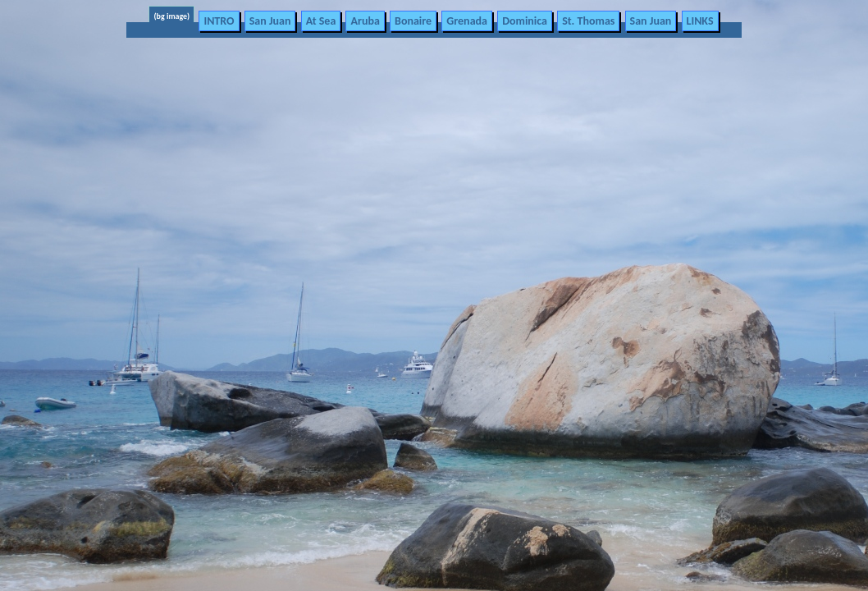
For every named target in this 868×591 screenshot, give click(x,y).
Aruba (365, 21)
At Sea (321, 21)
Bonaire (413, 21)
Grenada (467, 21)
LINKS (700, 21)
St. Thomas (588, 21)
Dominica (525, 21)
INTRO (219, 21)
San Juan (270, 21)
